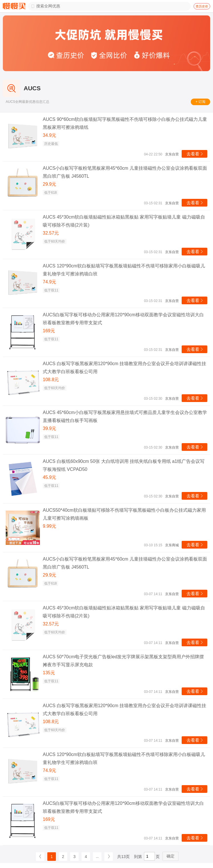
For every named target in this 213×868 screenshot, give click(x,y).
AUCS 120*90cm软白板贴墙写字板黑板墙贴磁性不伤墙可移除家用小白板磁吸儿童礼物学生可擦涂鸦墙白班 (124, 270)
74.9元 (49, 282)
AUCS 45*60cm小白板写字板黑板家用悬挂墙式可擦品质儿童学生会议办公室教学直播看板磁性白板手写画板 (125, 416)
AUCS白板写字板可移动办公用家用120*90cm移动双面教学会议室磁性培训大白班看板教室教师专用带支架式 (123, 319)
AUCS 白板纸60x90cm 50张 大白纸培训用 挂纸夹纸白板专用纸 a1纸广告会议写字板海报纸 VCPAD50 (124, 465)
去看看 (195, 154)
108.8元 (51, 380)
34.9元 (49, 135)
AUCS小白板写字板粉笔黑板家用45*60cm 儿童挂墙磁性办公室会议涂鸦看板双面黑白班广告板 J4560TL (125, 172)
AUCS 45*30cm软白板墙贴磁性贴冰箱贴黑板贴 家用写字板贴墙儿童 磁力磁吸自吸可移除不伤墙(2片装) (124, 221)
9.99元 (49, 526)
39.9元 (49, 428)
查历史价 (202, 6)
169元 (49, 331)
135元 (49, 673)
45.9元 (49, 477)
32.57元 (51, 233)
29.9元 (49, 184)
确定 (171, 856)
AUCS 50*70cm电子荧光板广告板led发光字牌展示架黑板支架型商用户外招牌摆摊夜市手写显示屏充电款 (123, 661)
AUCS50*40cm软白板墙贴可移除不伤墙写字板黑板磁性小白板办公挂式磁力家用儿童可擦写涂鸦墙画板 (124, 514)
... (97, 857)
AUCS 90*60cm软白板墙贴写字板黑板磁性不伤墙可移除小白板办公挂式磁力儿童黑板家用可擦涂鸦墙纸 (125, 123)
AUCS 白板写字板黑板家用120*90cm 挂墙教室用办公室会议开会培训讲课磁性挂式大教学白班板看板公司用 (124, 368)
